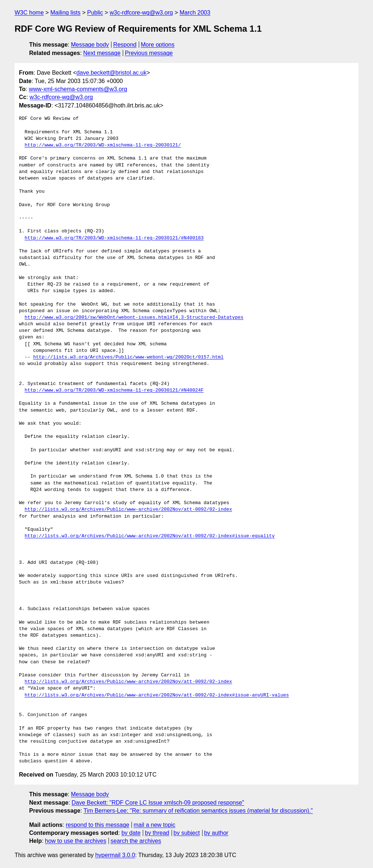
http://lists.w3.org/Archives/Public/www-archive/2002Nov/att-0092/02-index (128, 510)
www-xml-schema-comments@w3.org (78, 89)
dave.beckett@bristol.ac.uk (111, 73)
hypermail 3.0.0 (115, 855)
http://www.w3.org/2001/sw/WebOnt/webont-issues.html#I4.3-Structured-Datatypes (134, 318)
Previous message (149, 53)
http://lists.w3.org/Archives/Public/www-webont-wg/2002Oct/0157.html (128, 357)
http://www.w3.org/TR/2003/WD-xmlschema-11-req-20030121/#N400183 (114, 238)
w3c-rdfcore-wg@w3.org (141, 13)
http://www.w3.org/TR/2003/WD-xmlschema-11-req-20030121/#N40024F (114, 390)
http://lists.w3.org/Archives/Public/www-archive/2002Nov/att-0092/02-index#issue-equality (150, 536)
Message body (90, 45)
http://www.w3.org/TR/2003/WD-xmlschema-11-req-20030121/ (103, 145)
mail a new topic (155, 825)
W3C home (29, 13)
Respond (125, 45)
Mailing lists (65, 13)
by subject (186, 833)
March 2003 (195, 13)
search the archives (136, 841)
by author (216, 833)
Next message (102, 53)
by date (131, 833)
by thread (157, 833)
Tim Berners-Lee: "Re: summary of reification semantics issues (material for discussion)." (198, 811)
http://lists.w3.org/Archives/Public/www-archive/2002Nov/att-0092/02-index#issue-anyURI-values (157, 695)
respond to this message (97, 825)
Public (95, 13)
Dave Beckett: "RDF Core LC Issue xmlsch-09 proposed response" (158, 803)
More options (158, 45)
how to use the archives (76, 841)
